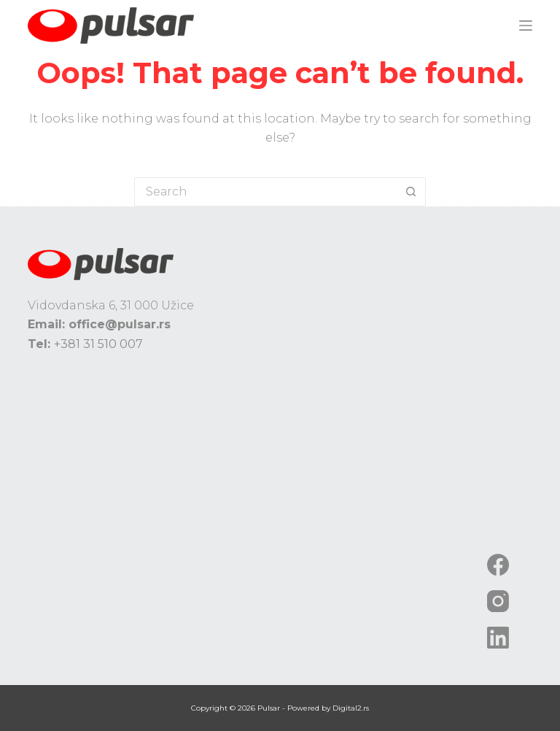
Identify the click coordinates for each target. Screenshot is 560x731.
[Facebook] (498, 565)
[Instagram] (498, 601)
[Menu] (526, 26)
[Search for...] (265, 192)
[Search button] (411, 192)
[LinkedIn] (498, 638)
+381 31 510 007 (98, 344)
